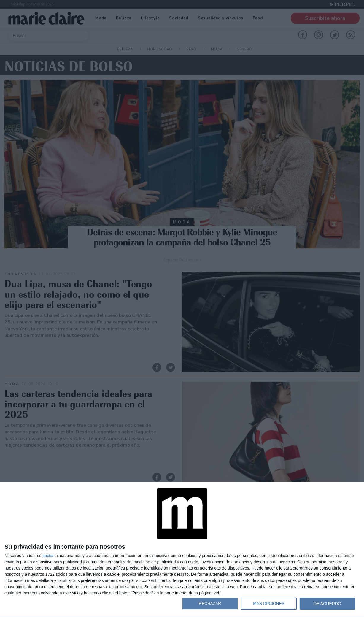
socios (48, 556)
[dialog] (182, 550)
